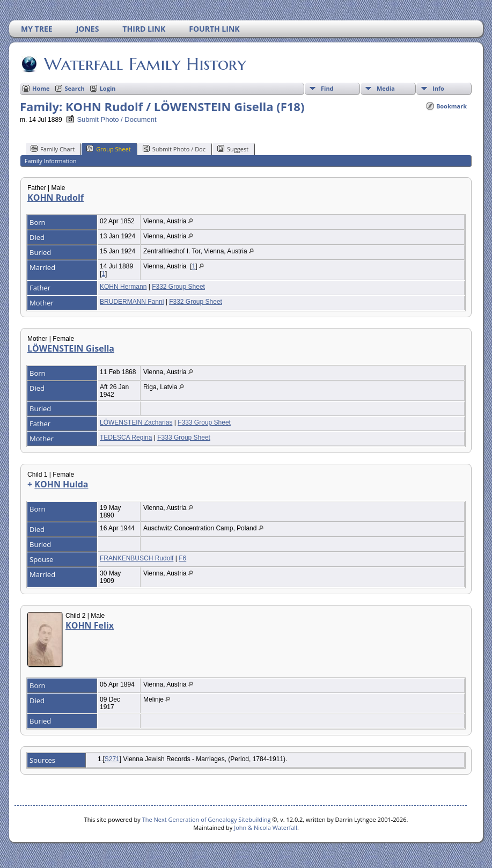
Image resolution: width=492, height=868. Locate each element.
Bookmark (451, 106)
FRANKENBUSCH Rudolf (137, 558)
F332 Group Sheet (178, 287)
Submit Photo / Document (111, 119)
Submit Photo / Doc (174, 149)
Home (41, 88)
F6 (182, 558)
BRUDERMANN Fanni (132, 302)
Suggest (233, 149)
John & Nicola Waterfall (266, 827)
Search (75, 88)
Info (438, 88)
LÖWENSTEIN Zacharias (136, 422)
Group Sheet (109, 149)
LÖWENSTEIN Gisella (71, 348)
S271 (112, 759)
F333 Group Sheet (204, 422)
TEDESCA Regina (126, 437)
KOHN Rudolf (56, 198)
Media (386, 88)
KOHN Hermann (123, 287)
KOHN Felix (90, 625)
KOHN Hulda (61, 484)
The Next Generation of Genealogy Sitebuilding (207, 819)
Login (108, 88)
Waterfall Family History (144, 64)
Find (327, 88)
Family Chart (53, 149)
